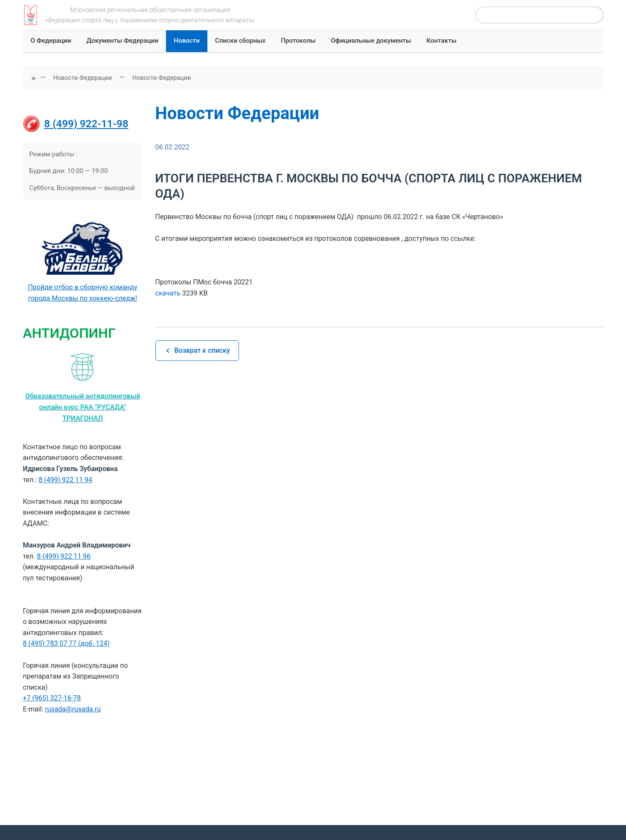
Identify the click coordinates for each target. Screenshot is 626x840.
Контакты (441, 41)
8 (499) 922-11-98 (86, 124)
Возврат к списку (197, 350)
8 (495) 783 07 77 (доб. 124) (67, 643)
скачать (168, 293)
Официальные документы (371, 41)
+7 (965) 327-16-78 (52, 698)
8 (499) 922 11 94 (65, 480)
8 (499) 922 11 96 (64, 556)
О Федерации (51, 41)
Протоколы (298, 41)
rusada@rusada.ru (73, 709)
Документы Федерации (123, 41)
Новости (187, 41)
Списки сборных (240, 41)
